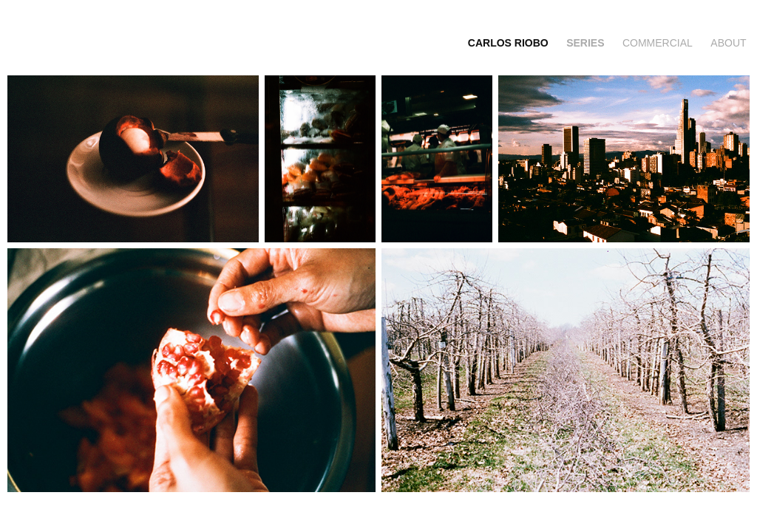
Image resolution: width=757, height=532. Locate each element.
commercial (658, 43)
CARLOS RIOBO (508, 43)
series (585, 43)
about (728, 43)
